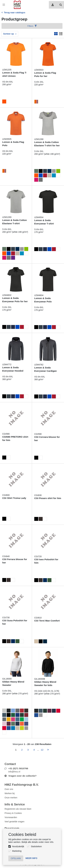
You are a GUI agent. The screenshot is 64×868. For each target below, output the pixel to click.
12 (42, 750)
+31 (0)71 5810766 (18, 768)
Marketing (17, 851)
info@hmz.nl (14, 772)
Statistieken (36, 846)
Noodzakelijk (18, 846)
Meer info (31, 858)
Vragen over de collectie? (22, 776)
